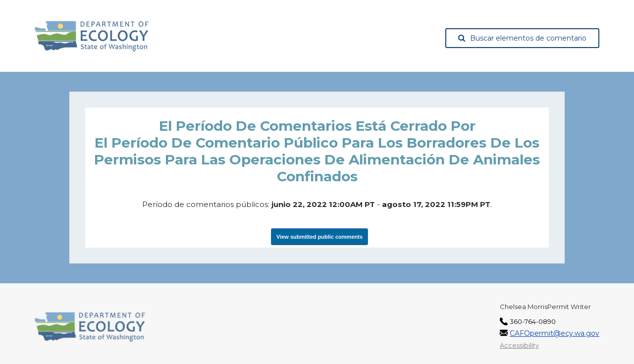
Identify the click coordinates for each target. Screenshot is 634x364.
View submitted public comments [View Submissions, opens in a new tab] (319, 237)
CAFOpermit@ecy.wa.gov (555, 333)
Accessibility (519, 345)
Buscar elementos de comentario (522, 38)
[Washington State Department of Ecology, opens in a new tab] (92, 36)
